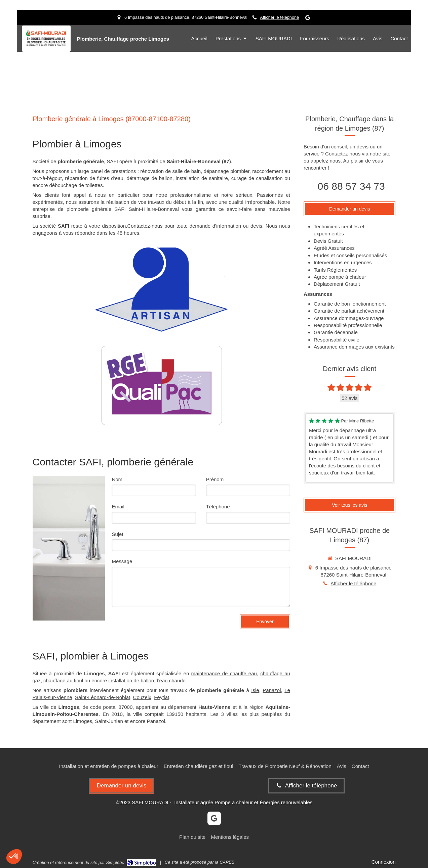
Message (122, 561)
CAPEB (227, 862)
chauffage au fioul (63, 680)
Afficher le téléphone (279, 17)
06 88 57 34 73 (351, 186)
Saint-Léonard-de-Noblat (103, 697)
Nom (117, 479)
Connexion (384, 862)
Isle (255, 690)
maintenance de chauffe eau (224, 673)
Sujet (117, 534)
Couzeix (142, 697)
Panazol (272, 690)
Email (118, 507)
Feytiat (162, 697)
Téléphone (218, 507)
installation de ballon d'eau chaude (147, 680)
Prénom (215, 479)
